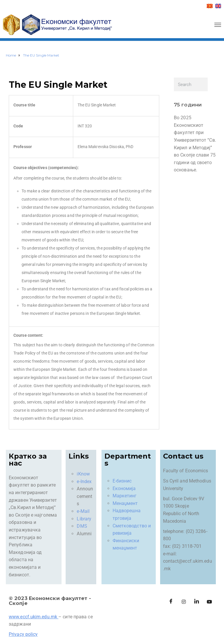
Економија (124, 488)
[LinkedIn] (197, 602)
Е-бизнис (122, 481)
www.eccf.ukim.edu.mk (33, 617)
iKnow (83, 474)
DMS (82, 526)
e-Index (84, 481)
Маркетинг (125, 496)
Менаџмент (125, 503)
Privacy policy (23, 634)
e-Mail (83, 511)
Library (84, 519)
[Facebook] (171, 602)
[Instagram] (184, 602)
